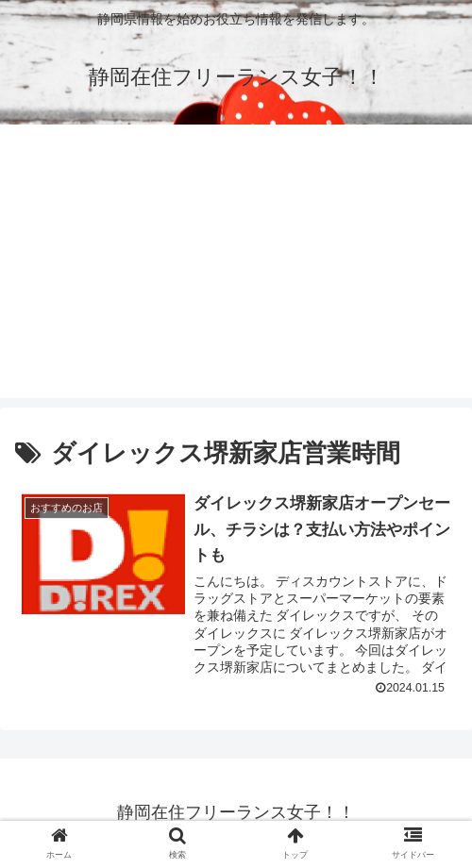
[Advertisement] (236, 266)
